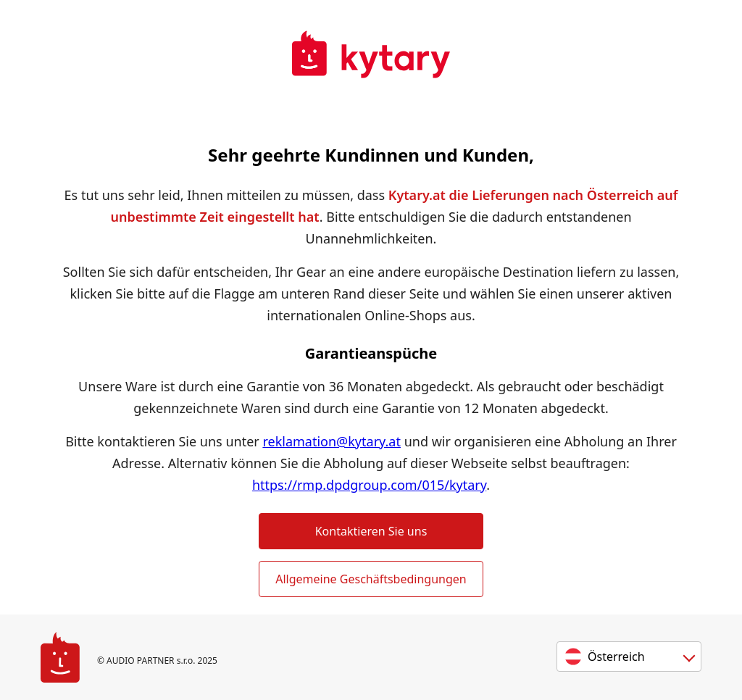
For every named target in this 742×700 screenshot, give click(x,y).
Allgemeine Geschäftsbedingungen (371, 579)
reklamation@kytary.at (332, 441)
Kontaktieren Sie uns (371, 531)
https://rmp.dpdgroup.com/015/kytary (369, 485)
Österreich (616, 657)
